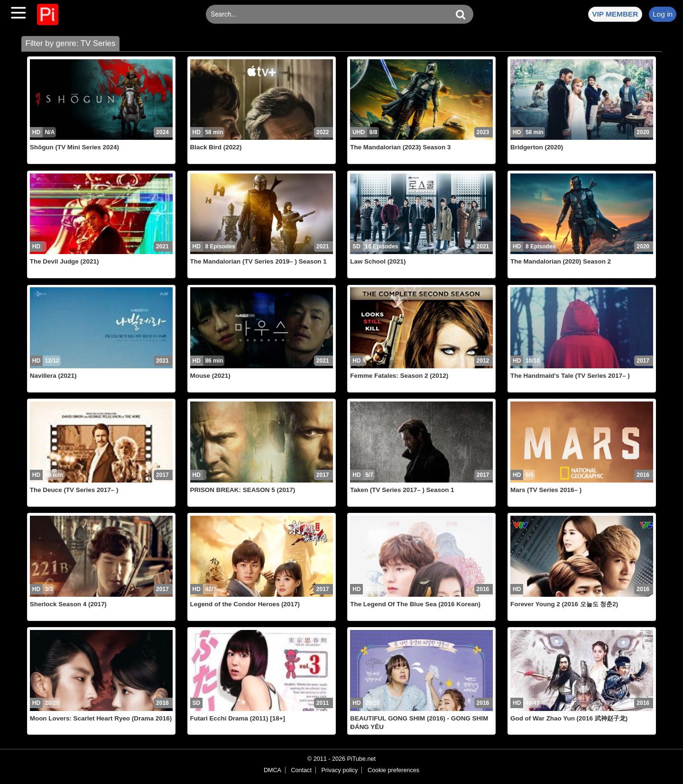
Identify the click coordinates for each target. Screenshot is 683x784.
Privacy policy (339, 770)
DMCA (272, 770)
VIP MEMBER (615, 14)
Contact (301, 770)
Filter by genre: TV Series (70, 43)
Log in (663, 14)
